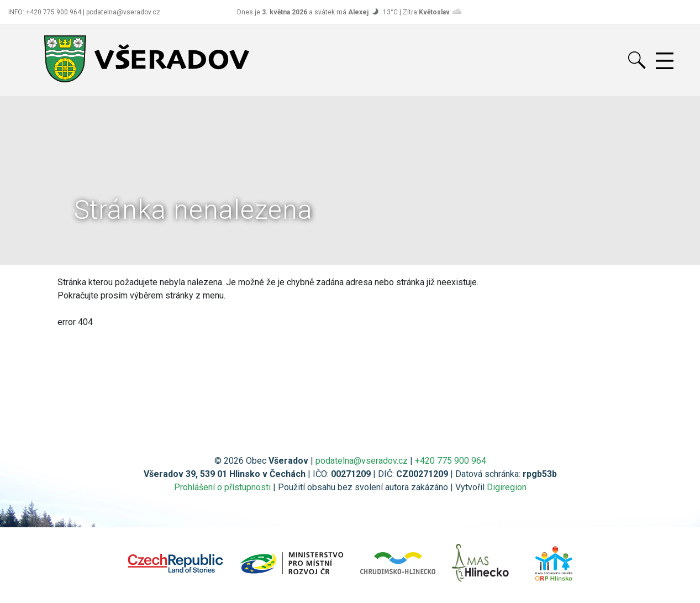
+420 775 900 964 (451, 461)
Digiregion (507, 487)
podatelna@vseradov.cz (362, 461)
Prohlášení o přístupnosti (222, 487)
